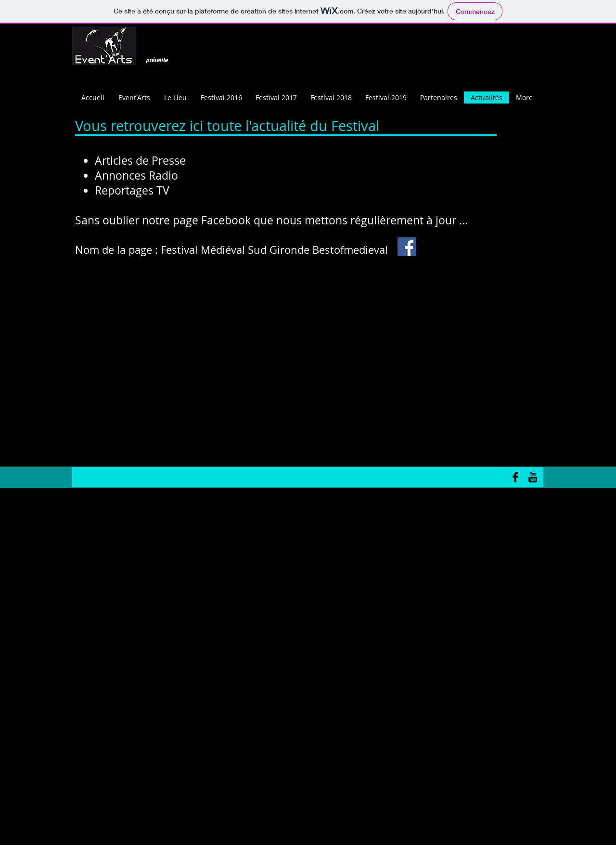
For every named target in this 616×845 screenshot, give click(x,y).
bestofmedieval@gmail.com (266, 288)
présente (157, 59)
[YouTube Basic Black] (533, 477)
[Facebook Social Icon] (407, 247)
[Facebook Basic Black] (515, 477)
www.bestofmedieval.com (339, 288)
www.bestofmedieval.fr (303, 288)
